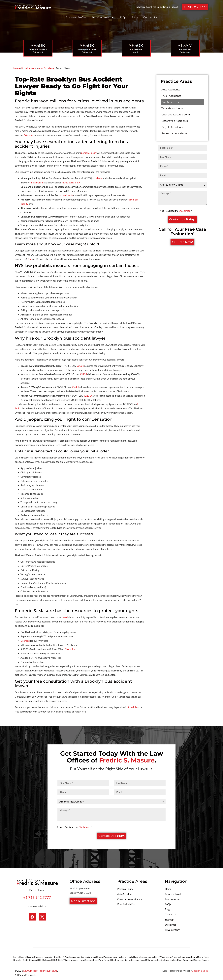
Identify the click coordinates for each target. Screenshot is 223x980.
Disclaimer (184, 210)
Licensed (25, 641)
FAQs (123, 17)
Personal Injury (125, 889)
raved (65, 617)
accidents (97, 178)
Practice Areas (102, 17)
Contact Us (150, 17)
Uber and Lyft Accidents (176, 115)
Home (17, 68)
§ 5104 (83, 374)
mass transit (37, 183)
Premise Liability (126, 904)
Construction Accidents (129, 899)
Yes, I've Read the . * (176, 210)
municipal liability (71, 183)
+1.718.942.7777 (37, 897)
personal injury (89, 153)
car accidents (66, 195)
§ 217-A (88, 396)
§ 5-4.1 (75, 387)
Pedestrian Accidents (174, 133)
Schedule (132, 707)
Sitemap (169, 920)
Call (30, 259)
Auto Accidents (46, 68)
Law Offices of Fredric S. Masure (40, 971)
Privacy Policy (172, 930)
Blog (135, 17)
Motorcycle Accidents (175, 121)
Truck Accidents (171, 96)
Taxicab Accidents (172, 108)
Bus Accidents (170, 102)
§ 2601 (80, 366)
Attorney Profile (76, 17)
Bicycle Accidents (172, 127)
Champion (70, 649)
